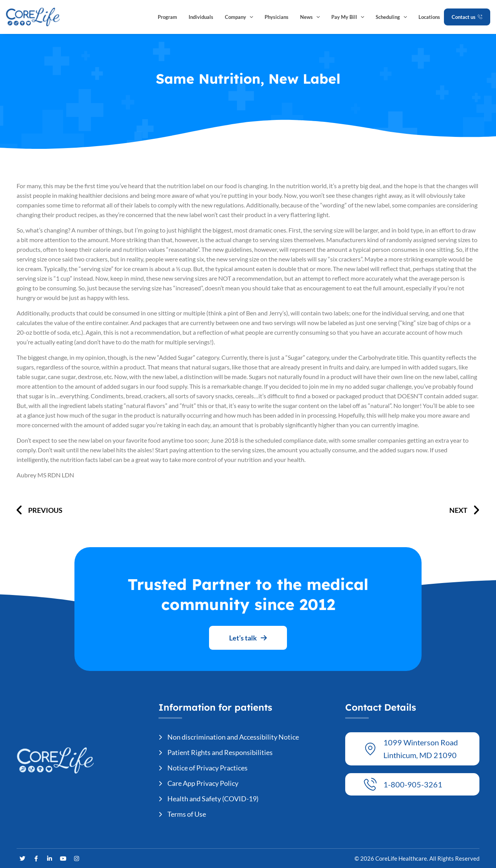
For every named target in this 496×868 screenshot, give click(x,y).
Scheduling (391, 17)
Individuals (201, 17)
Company (239, 17)
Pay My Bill (348, 17)
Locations (429, 17)
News (310, 17)
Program (167, 17)
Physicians (277, 17)
